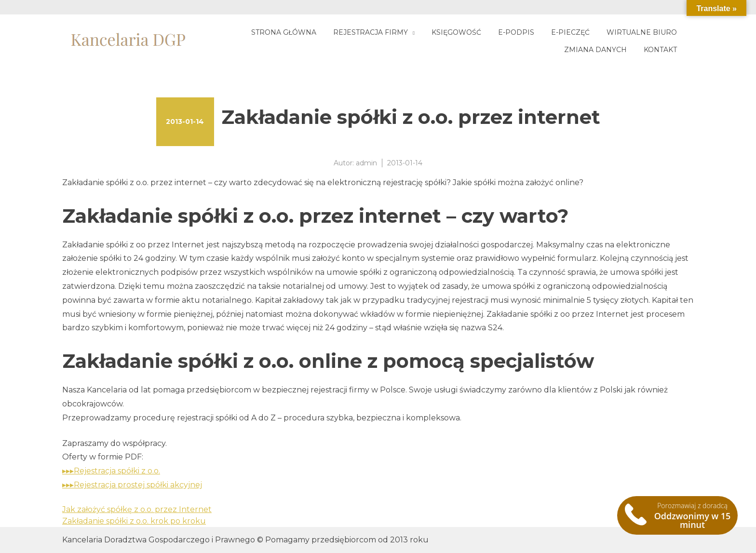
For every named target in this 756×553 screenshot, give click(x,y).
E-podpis (516, 32)
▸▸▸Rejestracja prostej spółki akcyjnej (132, 485)
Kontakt (660, 50)
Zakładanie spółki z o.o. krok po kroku (134, 521)
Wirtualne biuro (642, 32)
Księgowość (456, 32)
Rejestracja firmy (371, 32)
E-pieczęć (570, 32)
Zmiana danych (595, 50)
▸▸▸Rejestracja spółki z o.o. (111, 471)
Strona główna (284, 32)
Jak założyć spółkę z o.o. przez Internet (137, 509)
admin (366, 163)
